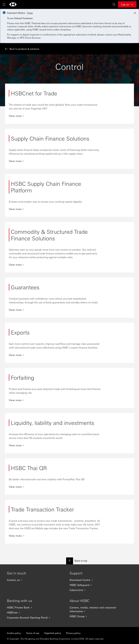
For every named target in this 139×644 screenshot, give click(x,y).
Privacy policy (73, 633)
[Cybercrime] (95, 590)
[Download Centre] (95, 580)
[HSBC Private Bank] (32, 607)
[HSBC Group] (95, 616)
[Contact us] (32, 580)
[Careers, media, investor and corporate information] (95, 609)
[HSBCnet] (32, 613)
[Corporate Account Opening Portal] (32, 618)
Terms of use (33, 633)
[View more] (55, 116)
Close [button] (30, 13)
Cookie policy (14, 633)
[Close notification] (135, 13)
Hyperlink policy (53, 633)
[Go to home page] (13, 4)
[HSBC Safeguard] (95, 585)
